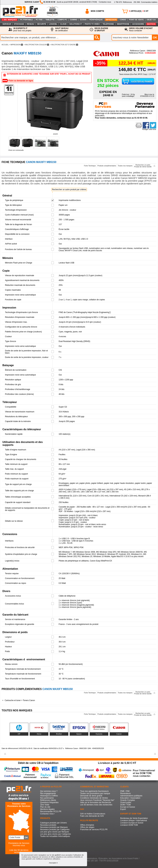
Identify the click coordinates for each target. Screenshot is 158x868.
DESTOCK (151, 24)
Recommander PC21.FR (51, 811)
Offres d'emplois (87, 825)
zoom (55, 134)
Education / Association (130, 798)
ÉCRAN (83, 20)
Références (123, 2)
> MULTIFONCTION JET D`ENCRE (64, 45)
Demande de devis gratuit (91, 796)
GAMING (74, 20)
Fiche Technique (90, 166)
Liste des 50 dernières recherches (19, 851)
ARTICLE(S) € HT (139, 11)
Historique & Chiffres (49, 796)
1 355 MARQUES (10, 20)
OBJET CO (151, 20)
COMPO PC (62, 20)
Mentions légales (47, 809)
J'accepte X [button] (53, 863)
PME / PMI (125, 791)
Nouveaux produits (48, 825)
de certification (62, 29)
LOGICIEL (53, 24)
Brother (59, 734)
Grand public (126, 802)
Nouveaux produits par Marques (54, 827)
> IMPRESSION (16, 45)
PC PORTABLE (26, 20)
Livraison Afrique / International (134, 821)
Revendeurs (126, 793)
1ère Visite (45, 805)
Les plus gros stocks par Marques (55, 832)
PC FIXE (39, 20)
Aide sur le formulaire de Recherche (96, 802)
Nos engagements (48, 793)
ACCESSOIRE (138, 24)
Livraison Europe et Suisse (132, 823)
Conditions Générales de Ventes (94, 798)
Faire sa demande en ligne (21, 81)
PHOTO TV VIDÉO (92, 24)
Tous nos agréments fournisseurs (94, 791)
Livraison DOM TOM (129, 825)
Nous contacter (141, 29)
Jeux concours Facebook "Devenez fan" (97, 800)
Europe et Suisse (128, 807)
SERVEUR (7, 24)
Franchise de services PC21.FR (94, 830)
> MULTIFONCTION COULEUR (36, 45)
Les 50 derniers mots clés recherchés (96, 805)
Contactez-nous (105, 2)
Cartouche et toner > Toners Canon (20, 700)
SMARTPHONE (123, 24)
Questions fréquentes (49, 802)
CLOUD (63, 24)
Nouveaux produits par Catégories (55, 830)
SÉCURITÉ (42, 24)
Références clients (48, 800)
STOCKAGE (19, 24)
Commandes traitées (145, 2)
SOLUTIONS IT (76, 24)
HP (19, 734)
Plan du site (45, 807)
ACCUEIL (5, 45)
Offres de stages (87, 827)
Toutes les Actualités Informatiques (55, 836)
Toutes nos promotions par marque (95, 793)
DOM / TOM (125, 805)
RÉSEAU (30, 24)
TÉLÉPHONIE (108, 24)
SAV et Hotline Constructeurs (93, 814)
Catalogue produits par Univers (53, 823)
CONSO (123, 20)
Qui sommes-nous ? (49, 791)
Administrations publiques (131, 796)
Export (123, 809)
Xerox (39, 734)
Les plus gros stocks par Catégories (56, 834)
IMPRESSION (111, 20)
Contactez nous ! (47, 814)
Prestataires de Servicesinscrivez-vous (19, 844)
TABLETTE (50, 20)
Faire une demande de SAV (92, 816)
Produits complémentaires (107, 166)
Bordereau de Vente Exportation (134, 818)
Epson (79, 734)
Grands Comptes (128, 800)
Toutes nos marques (125, 166)
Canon (119, 734)
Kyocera (99, 734)
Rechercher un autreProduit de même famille (143, 166)
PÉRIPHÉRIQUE (96, 20)
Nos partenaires (47, 798)
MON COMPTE (97, 11)
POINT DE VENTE (136, 20)
